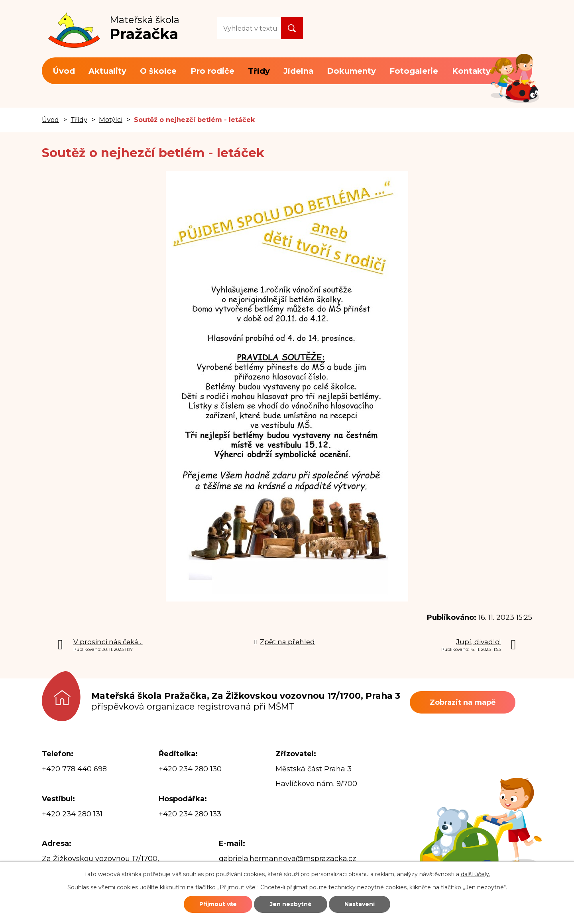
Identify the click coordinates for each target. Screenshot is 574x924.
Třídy (259, 71)
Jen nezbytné (291, 904)
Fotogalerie (414, 71)
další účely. (476, 874)
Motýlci (111, 120)
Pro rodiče (212, 71)
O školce (158, 71)
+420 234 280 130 (190, 769)
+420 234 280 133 (190, 814)
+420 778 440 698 (74, 769)
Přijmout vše (218, 904)
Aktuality (107, 71)
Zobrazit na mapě (463, 702)
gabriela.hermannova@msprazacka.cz (288, 859)
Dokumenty (351, 71)
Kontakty (471, 71)
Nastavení (360, 904)
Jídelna (298, 71)
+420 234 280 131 (72, 814)
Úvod (64, 71)
